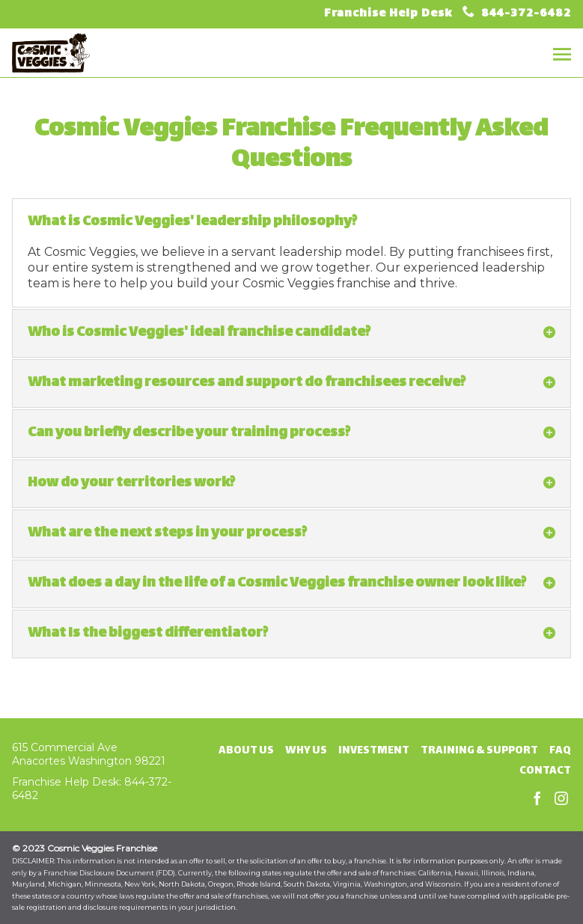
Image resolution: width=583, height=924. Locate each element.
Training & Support (479, 751)
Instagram (561, 799)
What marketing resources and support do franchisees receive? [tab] (292, 383)
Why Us (306, 751)
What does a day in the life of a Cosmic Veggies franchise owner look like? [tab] (292, 583)
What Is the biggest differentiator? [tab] (292, 633)
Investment (374, 751)
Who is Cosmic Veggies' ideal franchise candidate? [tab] (292, 333)
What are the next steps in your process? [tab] (292, 533)
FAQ (560, 751)
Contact (545, 771)
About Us (246, 751)
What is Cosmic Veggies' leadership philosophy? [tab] (192, 222)
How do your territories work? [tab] (292, 483)
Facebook (537, 799)
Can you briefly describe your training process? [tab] (292, 433)
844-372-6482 (525, 14)
